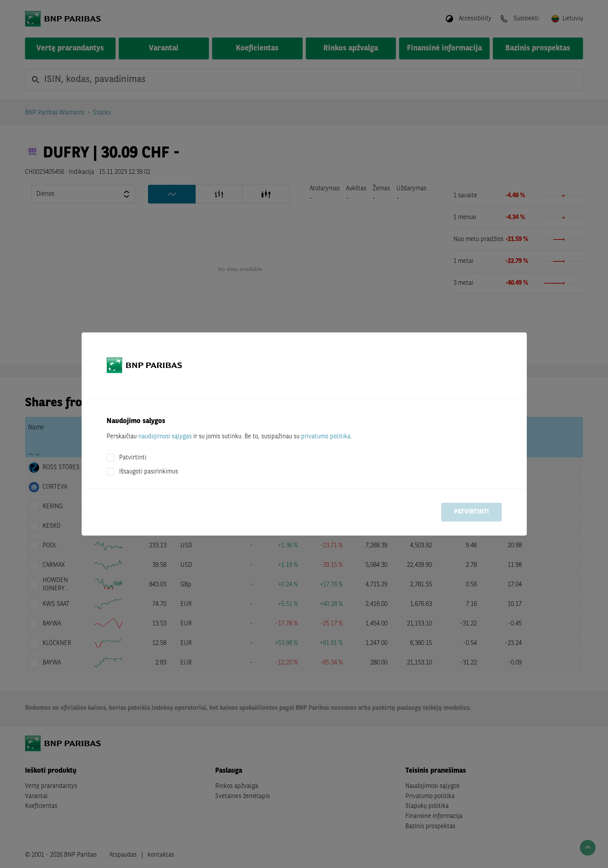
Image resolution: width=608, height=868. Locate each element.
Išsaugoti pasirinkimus (149, 472)
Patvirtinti (133, 458)
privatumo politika (326, 437)
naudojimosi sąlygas (165, 437)
